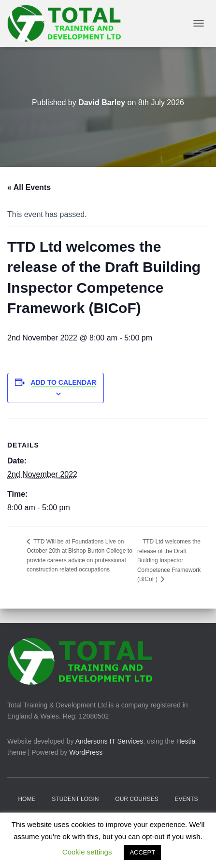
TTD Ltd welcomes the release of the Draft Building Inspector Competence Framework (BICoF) (169, 561)
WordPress (86, 752)
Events (187, 799)
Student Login (75, 799)
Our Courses (137, 799)
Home (27, 799)
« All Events (29, 187)
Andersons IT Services (109, 741)
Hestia (186, 741)
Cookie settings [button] (87, 852)
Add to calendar (64, 382)
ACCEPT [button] (142, 852)
